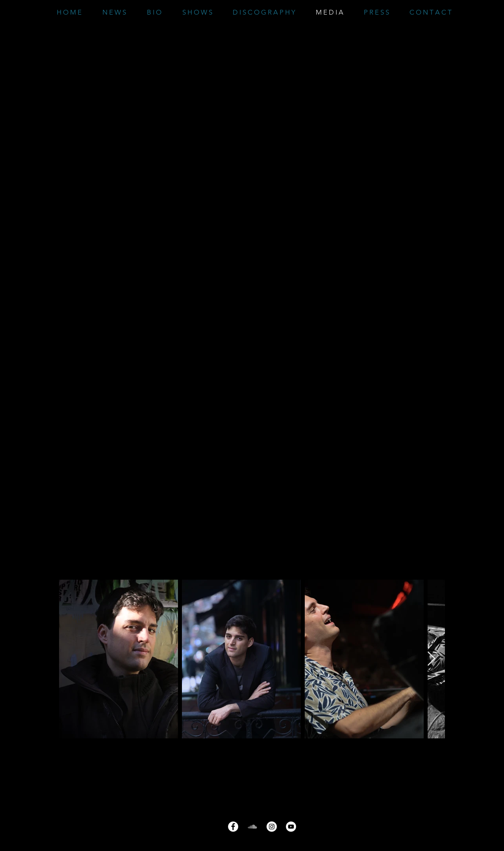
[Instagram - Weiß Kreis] (272, 827)
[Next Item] (431, 659)
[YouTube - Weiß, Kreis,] (291, 827)
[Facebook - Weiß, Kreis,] (233, 827)
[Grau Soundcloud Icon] (252, 827)
